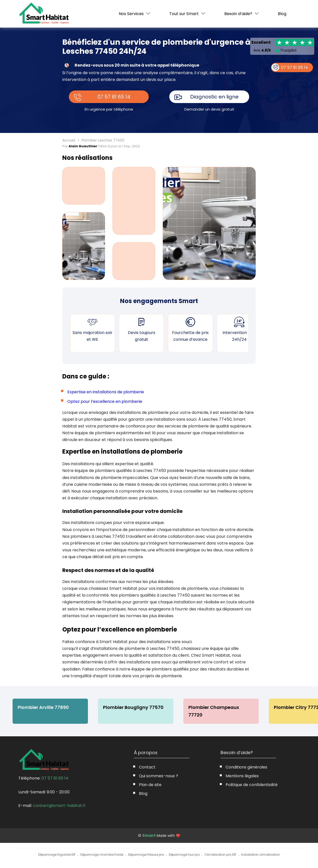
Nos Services (131, 14)
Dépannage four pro (184, 855)
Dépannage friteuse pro (146, 855)
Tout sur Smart (184, 14)
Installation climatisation (260, 855)
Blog (282, 14)
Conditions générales (246, 767)
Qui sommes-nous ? (158, 776)
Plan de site (150, 785)
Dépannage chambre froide (102, 855)
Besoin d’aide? (238, 14)
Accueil (69, 140)
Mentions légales (242, 776)
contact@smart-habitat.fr (59, 806)
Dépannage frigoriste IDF (57, 855)
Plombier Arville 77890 (43, 707)
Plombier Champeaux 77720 (214, 711)
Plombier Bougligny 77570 (133, 707)
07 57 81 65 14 (114, 97)
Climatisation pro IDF (220, 855)
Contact (147, 767)
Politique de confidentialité (252, 785)
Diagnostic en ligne (215, 97)
